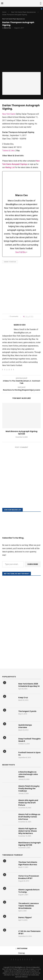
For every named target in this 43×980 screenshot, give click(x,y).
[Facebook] (11, 959)
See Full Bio (21, 252)
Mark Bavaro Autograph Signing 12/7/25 (21, 433)
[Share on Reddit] (31, 317)
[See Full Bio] (27, 252)
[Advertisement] (21, 289)
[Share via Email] (33, 317)
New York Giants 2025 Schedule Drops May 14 (29, 685)
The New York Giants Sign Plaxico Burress (28, 863)
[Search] (41, 3)
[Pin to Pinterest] (30, 317)
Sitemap (22, 953)
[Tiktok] (25, 959)
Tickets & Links (8, 151)
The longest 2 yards (27, 711)
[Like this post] (25, 317)
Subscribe (33, 564)
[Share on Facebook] (27, 317)
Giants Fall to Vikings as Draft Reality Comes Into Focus (29, 817)
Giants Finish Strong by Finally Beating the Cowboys (29, 788)
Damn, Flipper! (25, 917)
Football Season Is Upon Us (29, 754)
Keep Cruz (23, 698)
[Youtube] (23, 959)
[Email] (20, 959)
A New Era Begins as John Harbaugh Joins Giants (28, 774)
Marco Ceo (7, 28)
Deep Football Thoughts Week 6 (29, 740)
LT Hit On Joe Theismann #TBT (29, 932)
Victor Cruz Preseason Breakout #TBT (29, 877)
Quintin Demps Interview (25, 726)
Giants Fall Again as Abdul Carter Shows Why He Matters (28, 831)
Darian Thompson (10, 262)
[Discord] (32, 959)
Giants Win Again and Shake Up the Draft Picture (28, 803)
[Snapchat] (29, 959)
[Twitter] (14, 959)
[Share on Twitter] (28, 317)
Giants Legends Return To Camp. (29, 891)
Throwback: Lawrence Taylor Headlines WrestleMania (28, 906)
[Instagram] (16, 959)
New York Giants (9, 114)
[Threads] (18, 959)
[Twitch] (27, 959)
